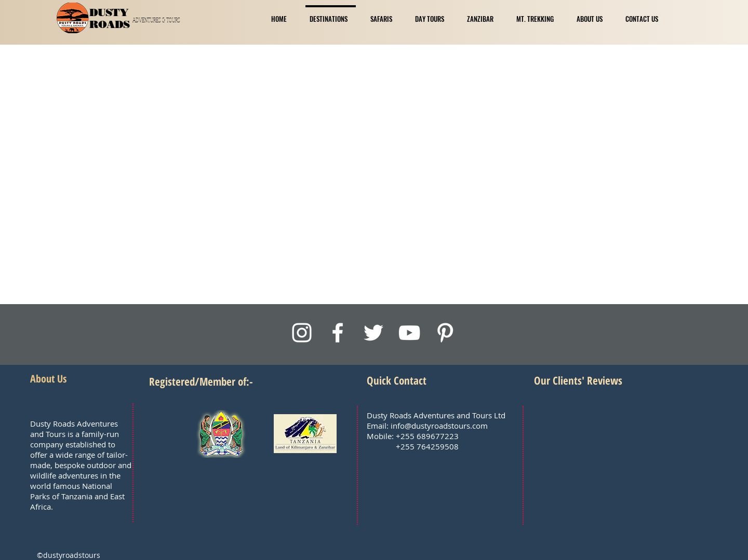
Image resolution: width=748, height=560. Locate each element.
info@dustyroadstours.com (439, 426)
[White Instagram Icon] (302, 333)
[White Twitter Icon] (373, 333)
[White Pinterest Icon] (445, 333)
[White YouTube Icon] (409, 333)
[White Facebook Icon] (338, 333)
